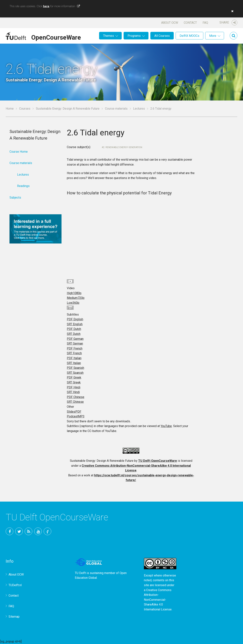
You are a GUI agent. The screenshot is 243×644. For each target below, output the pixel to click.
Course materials (116, 109)
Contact (190, 23)
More (213, 36)
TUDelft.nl (15, 585)
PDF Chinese (76, 397)
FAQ (205, 23)
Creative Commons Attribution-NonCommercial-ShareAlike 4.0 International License (158, 600)
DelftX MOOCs (189, 36)
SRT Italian (74, 363)
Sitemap (14, 617)
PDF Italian (74, 358)
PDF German (75, 339)
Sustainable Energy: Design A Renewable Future (68, 109)
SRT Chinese (75, 402)
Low (73, 303)
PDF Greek (74, 377)
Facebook (9, 531)
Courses (25, 109)
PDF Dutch (74, 329)
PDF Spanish (75, 368)
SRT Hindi (73, 392)
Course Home (19, 152)
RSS (28, 531)
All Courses (162, 36)
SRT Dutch (74, 334)
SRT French (74, 353)
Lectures (139, 109)
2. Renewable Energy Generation (123, 147)
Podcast (76, 416)
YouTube (166, 426)
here (46, 6)
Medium (76, 298)
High (74, 293)
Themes (108, 36)
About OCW (170, 23)
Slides (74, 412)
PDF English (75, 319)
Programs (134, 36)
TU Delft (47, 531)
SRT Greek (74, 382)
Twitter (19, 531)
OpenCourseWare (56, 37)
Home (10, 109)
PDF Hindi (74, 387)
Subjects (15, 198)
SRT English (75, 324)
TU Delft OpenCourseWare (158, 461)
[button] (231, 11)
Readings (23, 186)
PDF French (75, 348)
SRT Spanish (75, 373)
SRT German (75, 344)
